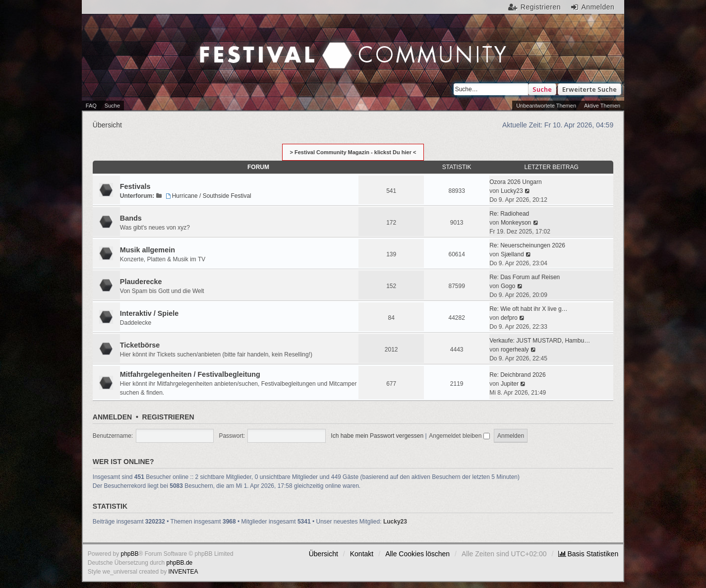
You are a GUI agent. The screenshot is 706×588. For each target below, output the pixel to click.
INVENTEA (183, 572)
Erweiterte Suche (589, 89)
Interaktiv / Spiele (149, 313)
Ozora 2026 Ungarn (515, 182)
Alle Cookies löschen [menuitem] (417, 554)
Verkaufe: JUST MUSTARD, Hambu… (540, 341)
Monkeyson (516, 223)
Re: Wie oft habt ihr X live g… (528, 309)
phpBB (130, 554)
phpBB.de (180, 563)
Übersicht (324, 554)
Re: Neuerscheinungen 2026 (527, 245)
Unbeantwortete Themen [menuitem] (546, 106)
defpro (509, 318)
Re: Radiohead (509, 214)
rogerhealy (515, 350)
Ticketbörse (140, 345)
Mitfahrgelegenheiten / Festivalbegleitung (190, 374)
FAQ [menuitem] (91, 106)
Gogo (508, 286)
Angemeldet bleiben (459, 436)
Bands (131, 218)
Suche (542, 89)
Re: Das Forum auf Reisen (525, 277)
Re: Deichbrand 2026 (517, 375)
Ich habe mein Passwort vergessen (377, 436)
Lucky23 (512, 191)
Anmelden (112, 417)
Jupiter (510, 384)
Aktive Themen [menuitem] (602, 106)
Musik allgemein (147, 250)
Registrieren (168, 417)
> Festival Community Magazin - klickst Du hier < (353, 152)
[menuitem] (588, 554)
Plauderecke (141, 282)
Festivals (135, 186)
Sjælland (512, 254)
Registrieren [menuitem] (541, 7)
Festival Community (268, 45)
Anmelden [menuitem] (598, 7)
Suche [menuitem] (112, 106)
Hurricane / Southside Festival (207, 196)
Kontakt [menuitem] (362, 554)
